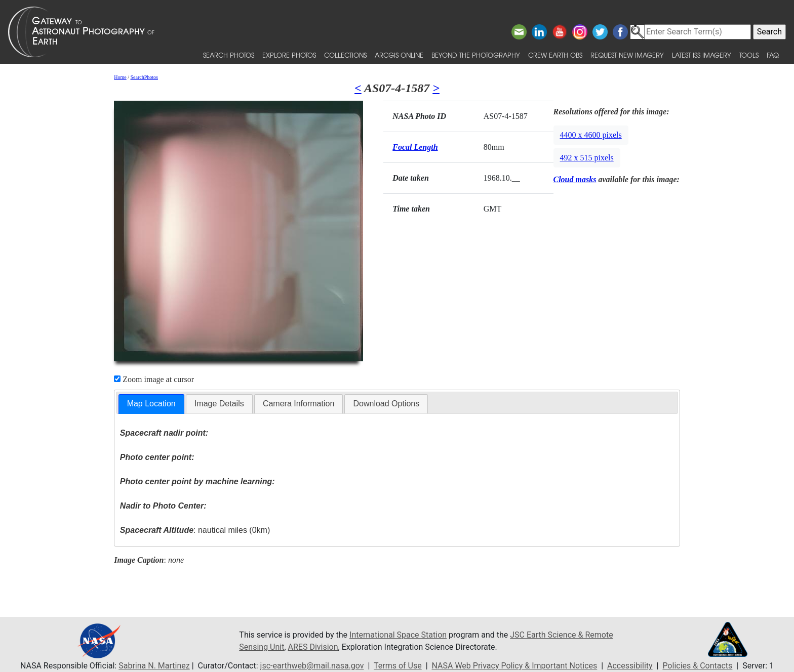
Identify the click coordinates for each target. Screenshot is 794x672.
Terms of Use (398, 666)
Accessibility (630, 666)
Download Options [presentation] (386, 404)
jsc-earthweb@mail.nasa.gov (312, 666)
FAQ (773, 55)
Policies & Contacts (697, 666)
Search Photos (229, 55)
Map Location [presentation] (151, 404)
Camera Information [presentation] (299, 404)
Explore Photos (289, 55)
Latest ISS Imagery (702, 55)
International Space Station (398, 635)
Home (120, 77)
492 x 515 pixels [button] (587, 158)
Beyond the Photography (476, 55)
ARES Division (313, 647)
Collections (345, 55)
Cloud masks (575, 179)
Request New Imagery (627, 55)
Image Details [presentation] (219, 404)
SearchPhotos (144, 77)
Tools (749, 55)
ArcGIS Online (399, 55)
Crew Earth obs (555, 55)
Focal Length (415, 147)
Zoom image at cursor (154, 379)
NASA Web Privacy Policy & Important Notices (515, 666)
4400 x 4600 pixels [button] (591, 135)
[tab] (151, 404)
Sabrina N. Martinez (154, 666)
